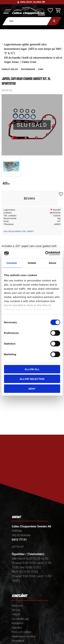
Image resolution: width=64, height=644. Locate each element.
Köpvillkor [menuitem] (17, 628)
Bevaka (30, 198)
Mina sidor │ (27, 2)
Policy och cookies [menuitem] (22, 632)
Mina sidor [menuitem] (17, 606)
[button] (7, 11)
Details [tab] (32, 263)
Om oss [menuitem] (16, 610)
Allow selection (32, 379)
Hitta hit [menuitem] (16, 615)
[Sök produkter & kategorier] (27, 21)
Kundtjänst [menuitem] (18, 623)
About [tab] (52, 263)
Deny (32, 388)
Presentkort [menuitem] (18, 641)
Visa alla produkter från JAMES (18, 231)
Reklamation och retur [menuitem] (24, 637)
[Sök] (54, 21)
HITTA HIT (18, 547)
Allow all (32, 369)
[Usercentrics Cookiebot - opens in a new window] (46, 253)
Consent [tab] (12, 263)
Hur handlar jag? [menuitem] (20, 619)
